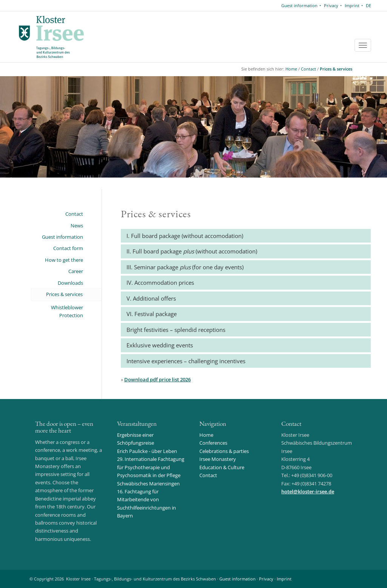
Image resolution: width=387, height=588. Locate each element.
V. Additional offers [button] (151, 298)
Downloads (70, 283)
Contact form (68, 248)
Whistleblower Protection (67, 311)
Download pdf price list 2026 (157, 379)
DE (368, 5)
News (77, 226)
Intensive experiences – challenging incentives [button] (186, 361)
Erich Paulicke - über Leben (147, 451)
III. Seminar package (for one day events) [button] (185, 267)
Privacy (331, 5)
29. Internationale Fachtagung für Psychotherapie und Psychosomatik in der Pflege (151, 467)
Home (291, 69)
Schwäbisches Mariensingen (148, 484)
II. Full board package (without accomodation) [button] (192, 251)
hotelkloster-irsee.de (308, 491)
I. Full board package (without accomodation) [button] (185, 236)
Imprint (352, 5)
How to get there (64, 260)
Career (76, 271)
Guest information (299, 5)
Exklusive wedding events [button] (160, 345)
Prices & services (336, 69)
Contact (308, 69)
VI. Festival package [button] (152, 314)
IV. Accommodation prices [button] (160, 282)
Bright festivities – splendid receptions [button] (176, 330)
